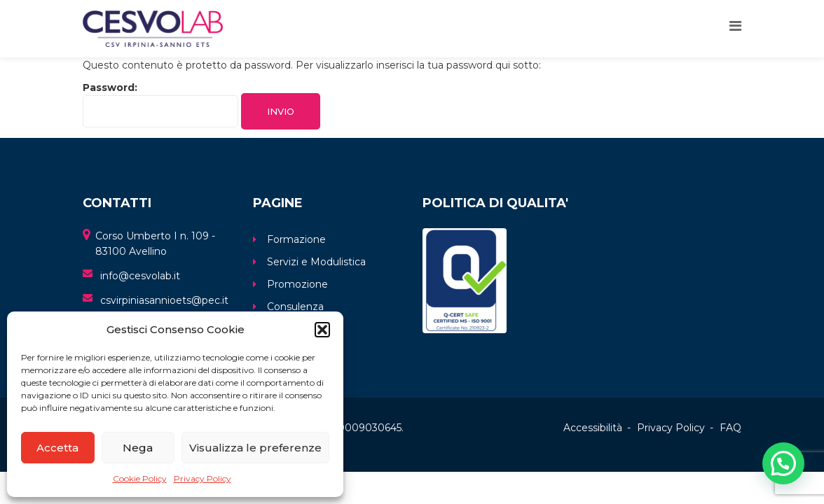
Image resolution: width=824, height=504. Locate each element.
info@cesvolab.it (140, 276)
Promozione (297, 284)
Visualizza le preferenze (255, 448)
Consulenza (295, 307)
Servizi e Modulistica (316, 262)
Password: (160, 104)
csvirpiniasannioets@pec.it (164, 300)
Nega (138, 448)
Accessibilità (593, 428)
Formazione (296, 239)
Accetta (57, 448)
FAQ (730, 428)
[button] (322, 330)
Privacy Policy (202, 478)
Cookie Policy (140, 478)
